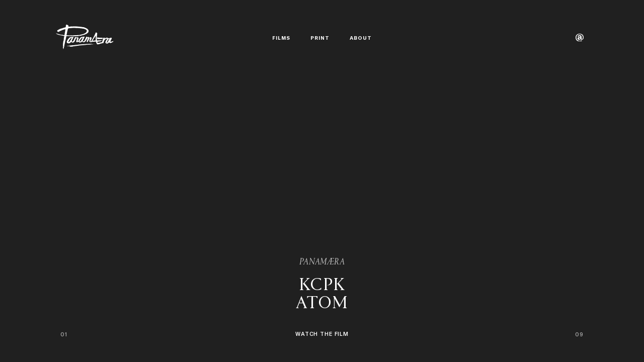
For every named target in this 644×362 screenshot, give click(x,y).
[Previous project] (161, 181)
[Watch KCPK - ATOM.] (322, 313)
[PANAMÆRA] (85, 37)
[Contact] (580, 38)
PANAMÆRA (322, 262)
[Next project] (483, 181)
